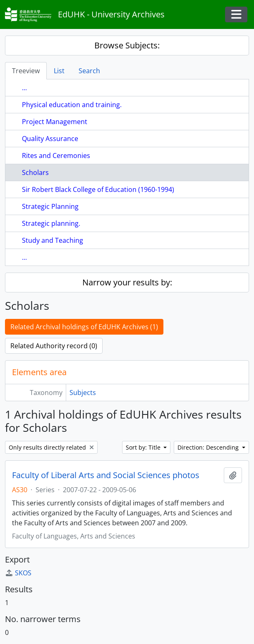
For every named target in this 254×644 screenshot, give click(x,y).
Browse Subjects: (127, 45)
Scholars (35, 172)
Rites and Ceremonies (56, 156)
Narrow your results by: (127, 282)
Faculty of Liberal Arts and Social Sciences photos (106, 475)
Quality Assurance (50, 139)
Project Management (55, 122)
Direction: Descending (209, 447)
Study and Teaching (53, 240)
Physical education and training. (72, 105)
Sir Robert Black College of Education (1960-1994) (98, 189)
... (24, 88)
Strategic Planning (50, 206)
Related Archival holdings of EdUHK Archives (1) (84, 327)
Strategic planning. (51, 223)
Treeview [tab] (26, 71)
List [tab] (59, 71)
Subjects (83, 393)
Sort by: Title (144, 447)
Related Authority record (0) (54, 346)
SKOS (18, 573)
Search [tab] (89, 71)
